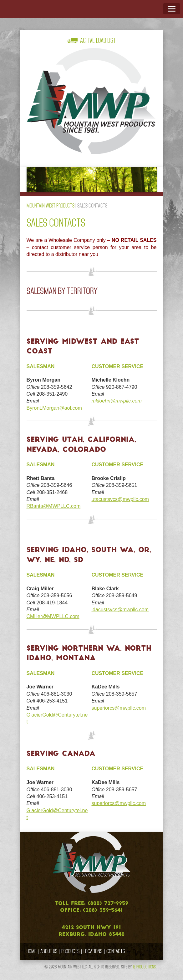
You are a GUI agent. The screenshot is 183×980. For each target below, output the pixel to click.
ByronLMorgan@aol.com (54, 408)
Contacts (116, 951)
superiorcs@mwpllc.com (119, 708)
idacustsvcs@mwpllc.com (120, 610)
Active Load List (98, 41)
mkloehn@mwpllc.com (116, 401)
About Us (49, 951)
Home (31, 951)
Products (70, 951)
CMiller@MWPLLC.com (53, 616)
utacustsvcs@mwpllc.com (120, 499)
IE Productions (144, 967)
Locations (93, 951)
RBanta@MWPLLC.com (54, 506)
